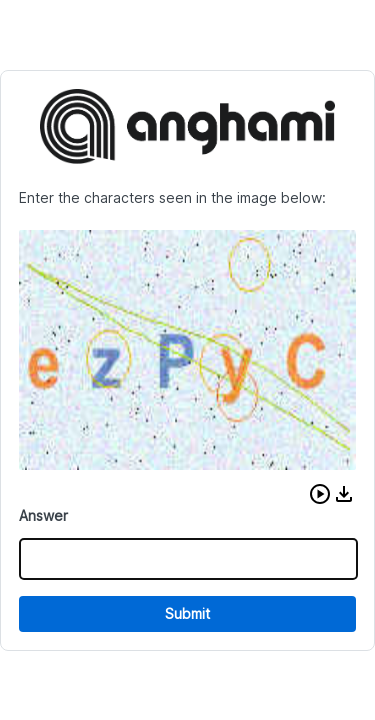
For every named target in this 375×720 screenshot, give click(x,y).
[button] (320, 494)
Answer (43, 515)
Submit (187, 613)
